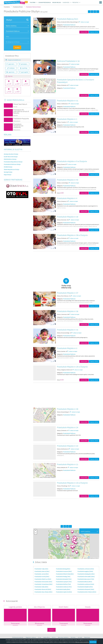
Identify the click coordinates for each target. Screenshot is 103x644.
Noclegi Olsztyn (8, 172)
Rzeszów (16, 116)
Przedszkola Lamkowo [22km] (86, 584)
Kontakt (80, 637)
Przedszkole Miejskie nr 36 (68, 311)
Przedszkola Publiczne (69, 25)
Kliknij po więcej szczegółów (82, 642)
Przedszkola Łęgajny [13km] (85, 571)
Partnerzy (73, 637)
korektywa (12, 68)
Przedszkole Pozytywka (21, 118)
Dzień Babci (64, 607)
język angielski (25, 72)
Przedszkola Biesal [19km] (85, 582)
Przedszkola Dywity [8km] (63, 589)
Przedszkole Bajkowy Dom (68, 19)
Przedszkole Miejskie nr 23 (68, 446)
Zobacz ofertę (84, 32)
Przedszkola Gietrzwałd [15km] (86, 576)
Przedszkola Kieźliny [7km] (63, 584)
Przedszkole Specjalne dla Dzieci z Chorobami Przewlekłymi (76, 81)
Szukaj (17, 47)
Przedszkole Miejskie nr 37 (68, 293)
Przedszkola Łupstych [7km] (64, 582)
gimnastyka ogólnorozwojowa (25, 64)
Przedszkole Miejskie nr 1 (67, 119)
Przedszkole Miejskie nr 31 (68, 101)
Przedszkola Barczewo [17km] (86, 579)
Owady (88, 607)
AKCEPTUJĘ (93, 642)
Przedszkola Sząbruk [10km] (64, 592)
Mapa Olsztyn (8, 175)
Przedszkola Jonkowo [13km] (86, 569)
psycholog (25, 68)
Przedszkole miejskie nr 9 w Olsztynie (72, 161)
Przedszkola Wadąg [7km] (63, 576)
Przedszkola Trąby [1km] (41, 569)
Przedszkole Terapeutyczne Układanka (18, 126)
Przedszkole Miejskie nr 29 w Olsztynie (72, 367)
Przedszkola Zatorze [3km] (42, 571)
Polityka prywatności (18, 637)
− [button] (36, 533)
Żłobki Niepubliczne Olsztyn (12, 169)
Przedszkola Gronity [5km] (42, 576)
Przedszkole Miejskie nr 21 (68, 464)
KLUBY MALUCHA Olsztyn (11, 157)
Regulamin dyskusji (31, 637)
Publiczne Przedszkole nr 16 (68, 61)
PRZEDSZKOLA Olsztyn (10, 159)
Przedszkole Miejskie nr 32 (68, 330)
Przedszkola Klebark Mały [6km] (65, 574)
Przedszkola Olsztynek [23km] (86, 589)
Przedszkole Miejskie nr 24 (68, 427)
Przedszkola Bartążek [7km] (64, 579)
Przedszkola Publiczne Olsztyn (12, 164)
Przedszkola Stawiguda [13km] (86, 574)
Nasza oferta (47, 637)
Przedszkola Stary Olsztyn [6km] (43, 592)
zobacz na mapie (85, 22)
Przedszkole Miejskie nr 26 (68, 409)
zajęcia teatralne (12, 72)
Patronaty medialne (63, 637)
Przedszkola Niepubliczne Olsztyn (13, 162)
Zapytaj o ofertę (94, 32)
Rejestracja (87, 637)
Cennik (54, 637)
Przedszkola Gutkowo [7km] (64, 587)
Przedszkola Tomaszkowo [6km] (43, 584)
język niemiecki (12, 64)
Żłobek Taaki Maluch (20, 104)
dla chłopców (39, 607)
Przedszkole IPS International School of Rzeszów (21, 111)
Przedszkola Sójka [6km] (41, 587)
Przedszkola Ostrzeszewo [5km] (43, 582)
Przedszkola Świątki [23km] (85, 587)
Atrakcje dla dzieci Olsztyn (11, 154)
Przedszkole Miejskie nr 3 (67, 348)
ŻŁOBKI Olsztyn (8, 167)
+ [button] (36, 531)
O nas (40, 637)
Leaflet (41, 93)
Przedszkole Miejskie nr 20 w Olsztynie (72, 483)
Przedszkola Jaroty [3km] (42, 574)
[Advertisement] (66, 47)
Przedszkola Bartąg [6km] (63, 569)
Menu (101, 2)
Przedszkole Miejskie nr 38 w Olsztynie (72, 235)
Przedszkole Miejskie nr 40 (68, 180)
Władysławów (17, 121)
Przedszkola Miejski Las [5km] (43, 579)
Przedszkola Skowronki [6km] (43, 589)
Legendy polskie (15, 607)
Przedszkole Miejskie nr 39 (68, 217)
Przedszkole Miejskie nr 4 (67, 198)
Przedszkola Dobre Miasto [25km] (87, 592)
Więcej (52, 630)
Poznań (15, 107)
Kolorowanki (12, 601)
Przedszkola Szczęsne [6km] (64, 571)
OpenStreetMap (47, 93)
